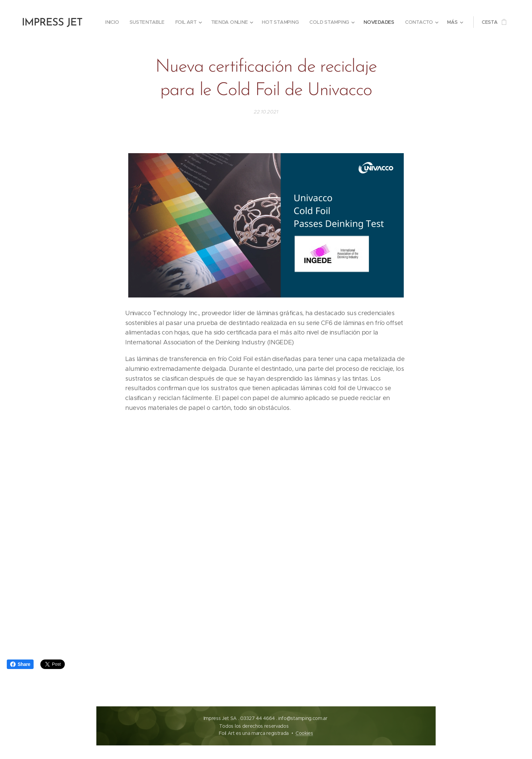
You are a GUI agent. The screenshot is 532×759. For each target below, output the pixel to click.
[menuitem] (115, 22)
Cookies (304, 733)
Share (20, 664)
